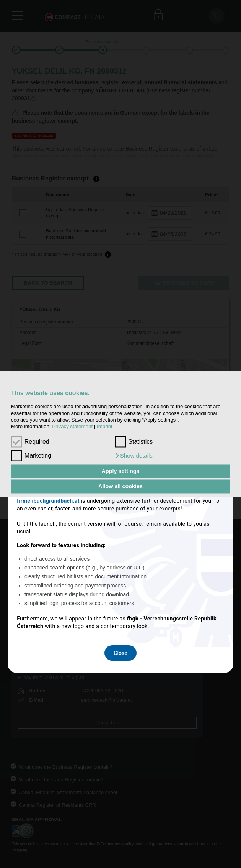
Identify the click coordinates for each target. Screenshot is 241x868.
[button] (134, 456)
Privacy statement (72, 427)
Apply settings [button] (120, 471)
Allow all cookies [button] (120, 486)
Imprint (105, 427)
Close (120, 533)
